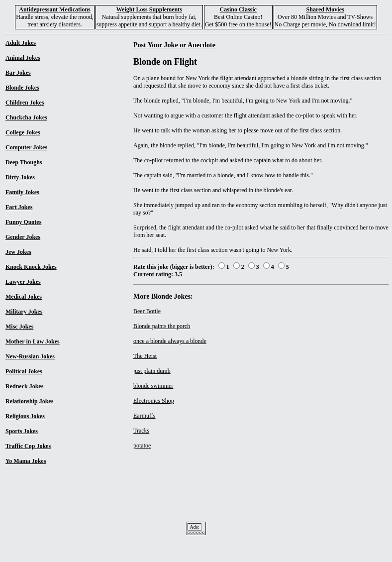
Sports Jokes (22, 431)
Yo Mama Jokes (26, 461)
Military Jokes (24, 312)
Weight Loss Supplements (149, 9)
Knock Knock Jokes (31, 267)
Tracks (141, 431)
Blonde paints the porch (162, 326)
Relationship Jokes (29, 401)
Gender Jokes (23, 237)
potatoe (142, 446)
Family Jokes (22, 192)
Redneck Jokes (24, 386)
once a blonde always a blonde (170, 341)
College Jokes (23, 132)
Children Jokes (25, 103)
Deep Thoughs (24, 162)
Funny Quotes (23, 222)
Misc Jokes (19, 327)
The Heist (145, 356)
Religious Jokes (25, 416)
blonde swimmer (153, 386)
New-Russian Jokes (30, 356)
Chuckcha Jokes (26, 117)
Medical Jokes (24, 297)
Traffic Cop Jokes (28, 446)
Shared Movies (325, 9)
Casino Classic (238, 9)
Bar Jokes (18, 73)
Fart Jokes (19, 207)
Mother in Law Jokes (33, 341)
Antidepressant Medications (54, 9)
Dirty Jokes (20, 177)
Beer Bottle (147, 311)
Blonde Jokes (22, 88)
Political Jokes (24, 371)
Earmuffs (144, 416)
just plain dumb (152, 371)
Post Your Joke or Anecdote (174, 45)
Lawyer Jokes (23, 282)
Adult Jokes (21, 43)
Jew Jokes (18, 252)
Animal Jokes (23, 58)
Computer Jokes (26, 147)
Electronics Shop (154, 401)
